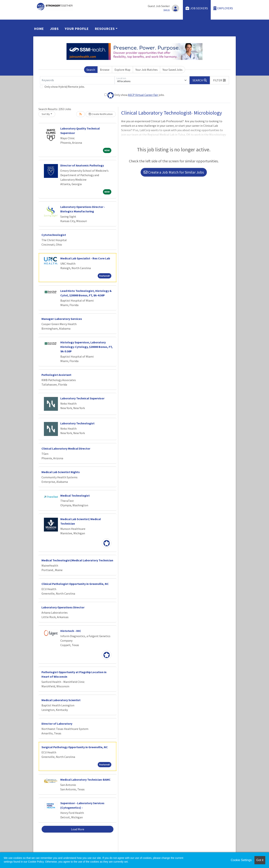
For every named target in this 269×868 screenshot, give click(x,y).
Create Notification (101, 114)
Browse (105, 70)
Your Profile (77, 29)
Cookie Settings (241, 860)
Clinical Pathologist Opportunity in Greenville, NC (75, 584)
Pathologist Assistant (56, 375)
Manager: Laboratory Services (62, 319)
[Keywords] (77, 80)
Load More (78, 829)
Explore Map (122, 70)
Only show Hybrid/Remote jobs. (65, 87)
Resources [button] (105, 29)
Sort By (46, 114)
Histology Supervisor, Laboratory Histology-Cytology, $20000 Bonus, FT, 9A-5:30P (86, 347)
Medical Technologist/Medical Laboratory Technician (77, 560)
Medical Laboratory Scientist (61, 700)
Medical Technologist (75, 495)
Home (39, 29)
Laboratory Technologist (77, 423)
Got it (260, 860)
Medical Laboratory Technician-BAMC (85, 780)
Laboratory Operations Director (63, 607)
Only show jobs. (134, 95)
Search (91, 70)
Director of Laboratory (57, 724)
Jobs (54, 29)
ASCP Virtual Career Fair (143, 95)
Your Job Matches (147, 70)
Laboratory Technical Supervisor (82, 398)
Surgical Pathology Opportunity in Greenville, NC (75, 747)
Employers (223, 8)
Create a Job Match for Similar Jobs (174, 172)
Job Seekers (197, 8)
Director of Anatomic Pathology (82, 165)
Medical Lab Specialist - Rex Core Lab (85, 258)
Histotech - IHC (71, 631)
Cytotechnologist (54, 235)
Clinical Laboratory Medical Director (66, 448)
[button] (219, 80)
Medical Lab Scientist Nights (61, 472)
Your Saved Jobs (173, 70)
